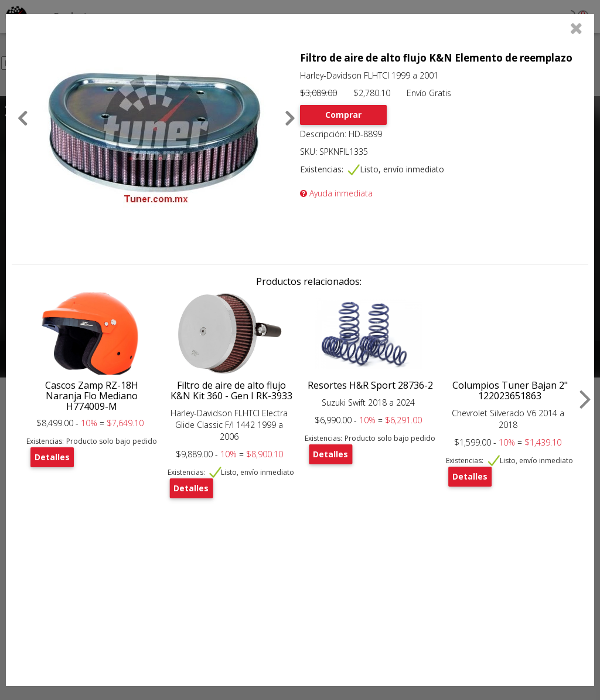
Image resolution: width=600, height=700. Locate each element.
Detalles (52, 457)
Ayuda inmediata (336, 193)
